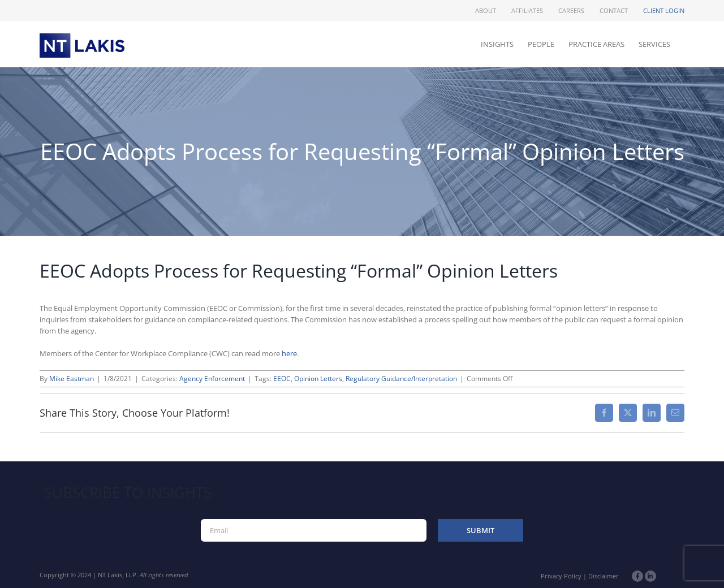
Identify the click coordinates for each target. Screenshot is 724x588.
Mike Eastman (72, 379)
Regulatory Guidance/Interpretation (401, 379)
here (289, 353)
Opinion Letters (318, 379)
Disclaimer (604, 576)
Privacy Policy (561, 576)
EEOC (282, 379)
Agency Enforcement (212, 379)
